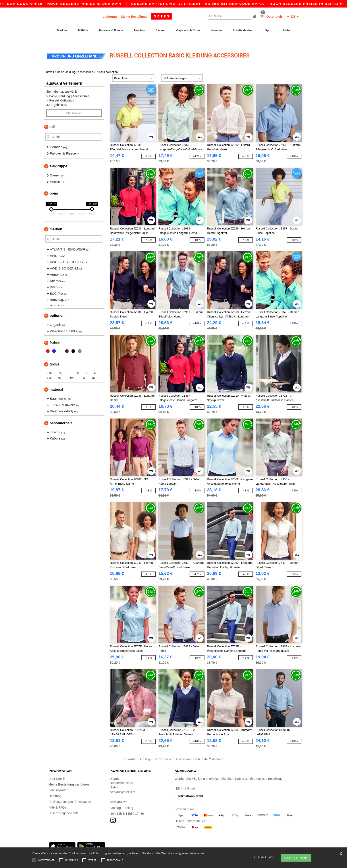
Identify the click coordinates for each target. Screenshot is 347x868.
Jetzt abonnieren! (190, 788)
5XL (83, 370)
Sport (269, 30)
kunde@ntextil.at (122, 774)
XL (96, 365)
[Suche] (229, 16)
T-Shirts (83, 30)
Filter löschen (74, 105)
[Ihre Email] (198, 780)
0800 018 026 (120, 793)
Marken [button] (56, 221)
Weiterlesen (197, 853)
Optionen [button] (57, 307)
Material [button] (56, 381)
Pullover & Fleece (111, 30)
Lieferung (110, 17)
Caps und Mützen (188, 30)
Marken (62, 30)
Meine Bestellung (134, 17)
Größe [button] (54, 356)
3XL (61, 370)
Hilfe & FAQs (57, 799)
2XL (49, 370)
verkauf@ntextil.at (123, 783)
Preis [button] (54, 185)
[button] (255, 17)
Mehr (287, 30)
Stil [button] (52, 118)
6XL (95, 370)
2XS (49, 365)
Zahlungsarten (58, 782)
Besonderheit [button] (61, 414)
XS (60, 365)
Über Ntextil (57, 770)
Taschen (139, 30)
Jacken (161, 30)
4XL (72, 370)
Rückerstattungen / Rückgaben (70, 793)
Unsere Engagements (63, 805)
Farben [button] (55, 334)
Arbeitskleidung (243, 30)
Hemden (216, 30)
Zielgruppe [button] (58, 158)
